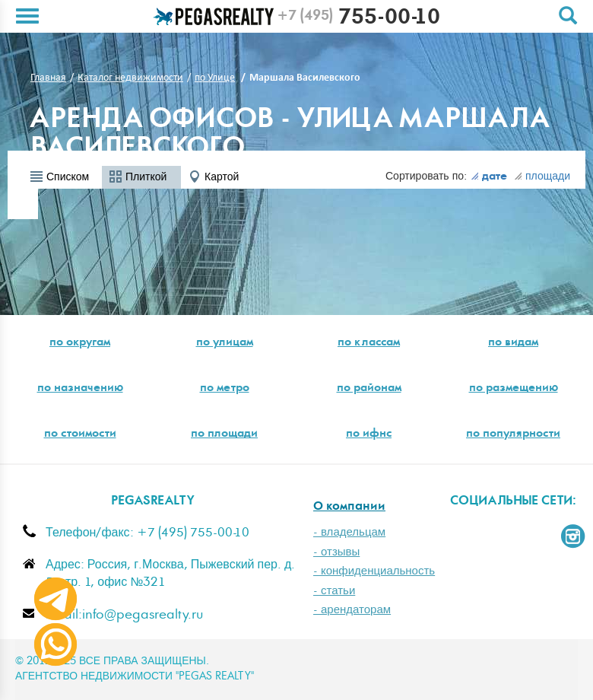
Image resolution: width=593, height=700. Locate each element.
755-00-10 (358, 19)
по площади (224, 434)
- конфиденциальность (374, 571)
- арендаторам (352, 610)
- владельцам (349, 532)
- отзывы (336, 552)
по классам (369, 343)
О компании (349, 507)
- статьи (334, 591)
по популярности (513, 434)
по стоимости (80, 434)
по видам (513, 343)
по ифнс (369, 434)
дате (489, 177)
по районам (369, 389)
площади (542, 177)
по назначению (80, 389)
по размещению (514, 389)
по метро (225, 389)
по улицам (225, 343)
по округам (80, 343)
